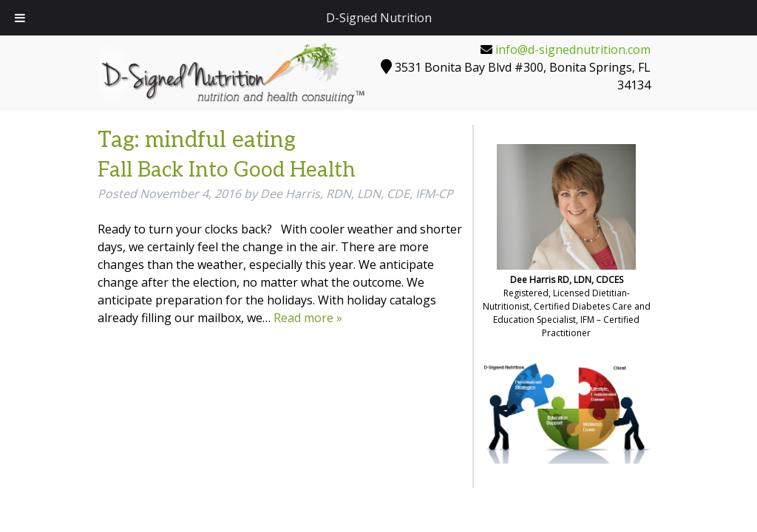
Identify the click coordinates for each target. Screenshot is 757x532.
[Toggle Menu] (20, 18)
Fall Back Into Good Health (227, 170)
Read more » (308, 318)
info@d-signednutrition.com (573, 50)
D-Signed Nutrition (379, 18)
